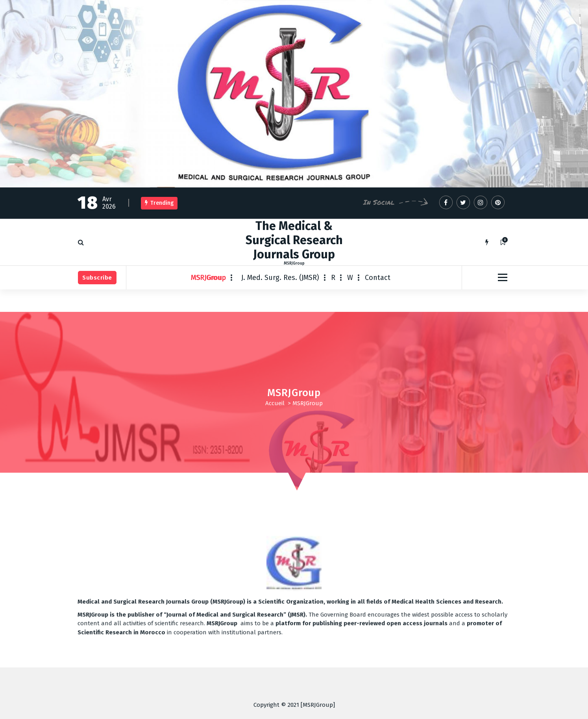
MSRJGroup (208, 278)
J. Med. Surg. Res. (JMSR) (280, 278)
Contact (378, 278)
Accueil (275, 403)
